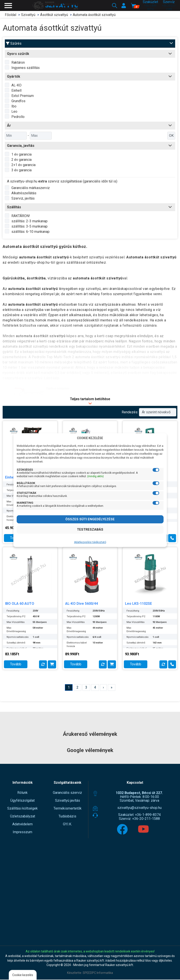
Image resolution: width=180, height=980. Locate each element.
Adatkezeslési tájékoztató (90, 542)
